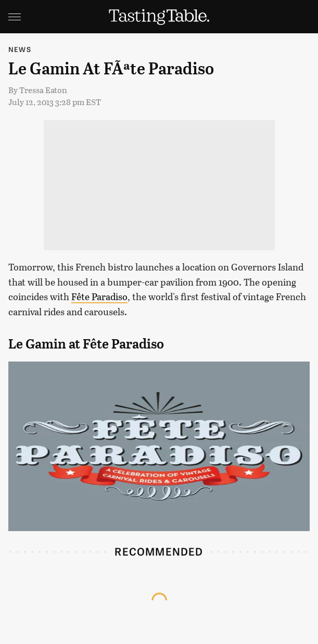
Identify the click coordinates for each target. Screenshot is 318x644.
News (20, 49)
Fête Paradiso (99, 297)
